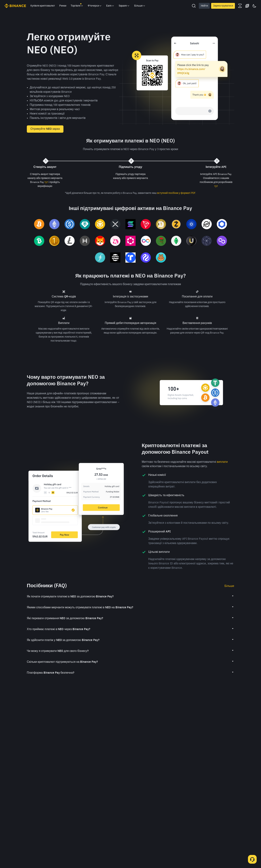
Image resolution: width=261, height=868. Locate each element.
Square (124, 6)
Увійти (204, 6)
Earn (110, 6)
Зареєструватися (223, 6)
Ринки (63, 6)
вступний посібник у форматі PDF (176, 193)
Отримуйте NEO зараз (45, 129)
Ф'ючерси (95, 6)
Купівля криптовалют (43, 6)
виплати (222, 462)
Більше (229, 586)
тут (46, 182)
